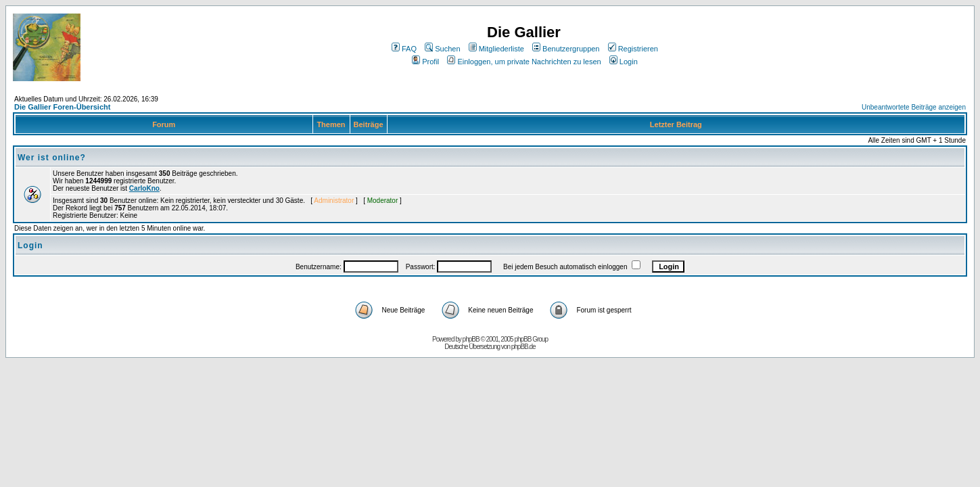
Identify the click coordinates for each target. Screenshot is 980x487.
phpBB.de (523, 347)
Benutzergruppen (566, 49)
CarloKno (144, 188)
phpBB (471, 339)
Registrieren (633, 49)
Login (624, 62)
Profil (425, 62)
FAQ (404, 49)
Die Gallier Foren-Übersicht (62, 107)
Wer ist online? (52, 158)
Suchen (442, 49)
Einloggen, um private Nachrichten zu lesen (524, 62)
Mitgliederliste (496, 49)
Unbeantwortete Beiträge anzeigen (914, 107)
